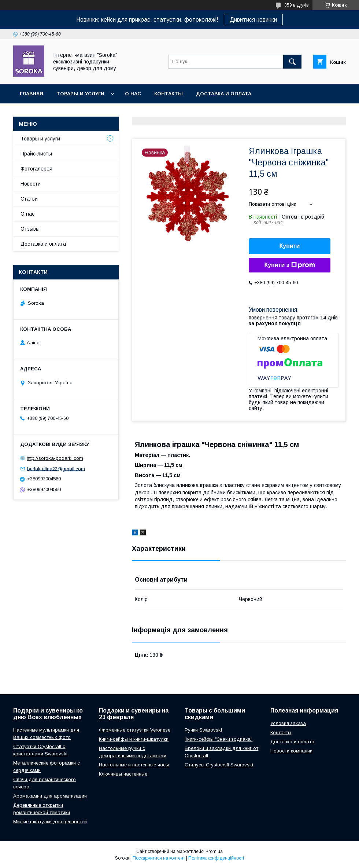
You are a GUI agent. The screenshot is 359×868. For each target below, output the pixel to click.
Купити (290, 246)
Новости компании (291, 751)
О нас (133, 94)
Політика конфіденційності (216, 858)
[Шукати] (292, 62)
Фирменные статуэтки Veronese (135, 730)
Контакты (169, 94)
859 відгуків (297, 5)
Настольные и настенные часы (134, 765)
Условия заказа (288, 723)
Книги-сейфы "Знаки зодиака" (219, 739)
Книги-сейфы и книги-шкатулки (134, 739)
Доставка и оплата (224, 94)
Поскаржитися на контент (159, 858)
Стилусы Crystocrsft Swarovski (219, 765)
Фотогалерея (36, 169)
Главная (32, 94)
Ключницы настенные (123, 774)
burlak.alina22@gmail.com (56, 468)
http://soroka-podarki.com (55, 458)
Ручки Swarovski (203, 730)
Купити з (289, 265)
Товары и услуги (80, 94)
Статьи (29, 199)
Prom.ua (214, 851)
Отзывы (30, 229)
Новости (31, 184)
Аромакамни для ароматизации (50, 796)
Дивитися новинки (253, 20)
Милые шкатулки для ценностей (50, 822)
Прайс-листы (36, 154)
